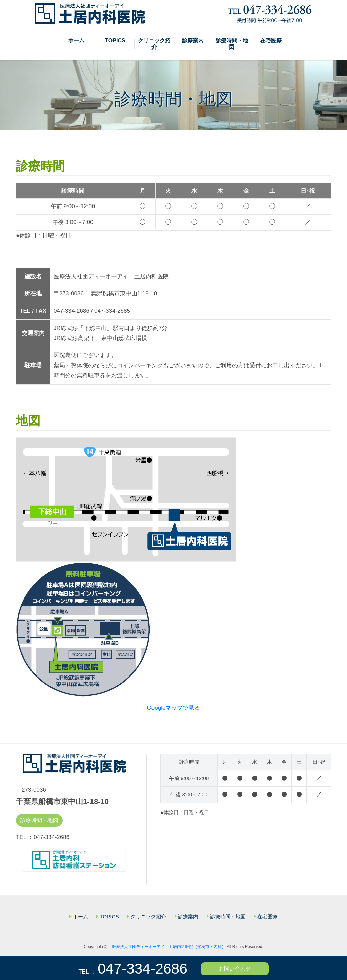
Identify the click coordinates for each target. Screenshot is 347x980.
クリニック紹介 (154, 44)
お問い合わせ (235, 969)
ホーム (76, 41)
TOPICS (115, 41)
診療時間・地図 (232, 44)
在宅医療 (271, 41)
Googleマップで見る (174, 709)
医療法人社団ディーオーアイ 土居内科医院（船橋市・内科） (169, 948)
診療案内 (193, 41)
